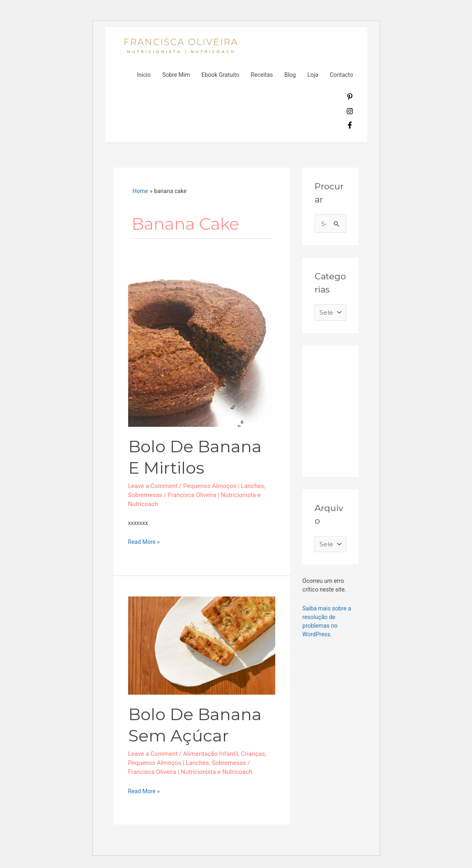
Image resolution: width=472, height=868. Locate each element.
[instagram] (350, 113)
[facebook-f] (350, 127)
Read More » (144, 541)
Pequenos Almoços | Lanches (224, 486)
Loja (313, 75)
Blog (290, 75)
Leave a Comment (153, 486)
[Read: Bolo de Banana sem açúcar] (202, 645)
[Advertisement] (376, 409)
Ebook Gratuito (220, 75)
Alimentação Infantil (211, 754)
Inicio (144, 75)
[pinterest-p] (350, 98)
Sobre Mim (176, 75)
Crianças (253, 754)
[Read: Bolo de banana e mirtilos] (202, 352)
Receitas (262, 75)
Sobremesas (145, 495)
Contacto (342, 75)
